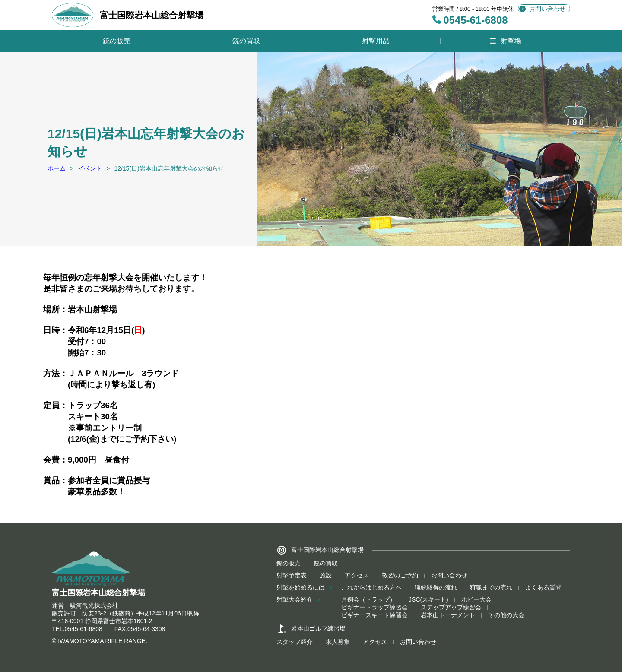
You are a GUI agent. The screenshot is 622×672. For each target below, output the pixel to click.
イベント (90, 168)
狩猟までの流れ (491, 587)
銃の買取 (246, 41)
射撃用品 (376, 41)
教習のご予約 (400, 575)
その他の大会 (506, 615)
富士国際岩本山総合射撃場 (128, 15)
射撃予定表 (292, 575)
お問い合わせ (547, 9)
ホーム (57, 168)
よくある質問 (543, 587)
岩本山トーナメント (448, 615)
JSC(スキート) (428, 599)
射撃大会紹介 (295, 599)
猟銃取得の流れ (436, 587)
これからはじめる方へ (371, 587)
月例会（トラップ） (368, 599)
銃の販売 (117, 41)
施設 (326, 575)
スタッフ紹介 (295, 642)
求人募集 (338, 642)
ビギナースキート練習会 (374, 615)
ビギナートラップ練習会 (374, 607)
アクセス (357, 575)
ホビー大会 (476, 599)
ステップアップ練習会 (451, 607)
